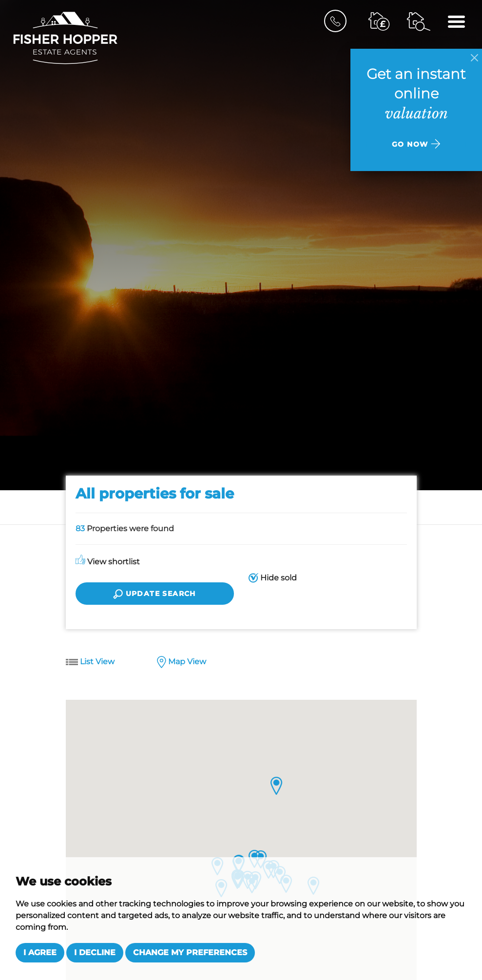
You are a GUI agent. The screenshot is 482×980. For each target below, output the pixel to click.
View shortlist (108, 562)
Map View (182, 663)
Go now (416, 144)
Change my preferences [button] (190, 952)
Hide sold (273, 578)
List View (90, 662)
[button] (277, 786)
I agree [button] (40, 952)
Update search (154, 594)
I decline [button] (95, 952)
